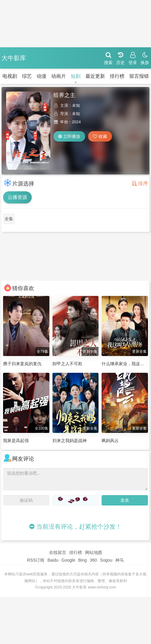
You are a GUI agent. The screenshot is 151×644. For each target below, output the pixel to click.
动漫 (41, 76)
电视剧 (10, 76)
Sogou (106, 560)
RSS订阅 (36, 560)
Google (68, 560)
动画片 (59, 76)
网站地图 (94, 552)
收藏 (100, 136)
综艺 (27, 76)
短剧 (76, 76)
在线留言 (58, 552)
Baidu (53, 560)
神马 (120, 560)
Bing (82, 560)
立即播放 (69, 136)
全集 (9, 219)
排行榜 (117, 76)
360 (93, 560)
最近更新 (95, 76)
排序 (140, 183)
